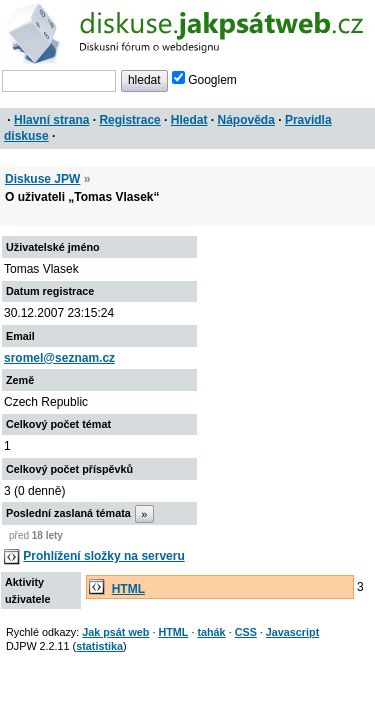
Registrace (129, 120)
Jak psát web (115, 632)
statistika (99, 646)
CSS (246, 632)
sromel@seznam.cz (59, 358)
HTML (128, 589)
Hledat (189, 120)
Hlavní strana (51, 120)
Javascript (292, 632)
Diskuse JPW (42, 179)
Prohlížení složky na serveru (103, 556)
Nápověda (246, 120)
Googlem (204, 80)
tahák (211, 632)
